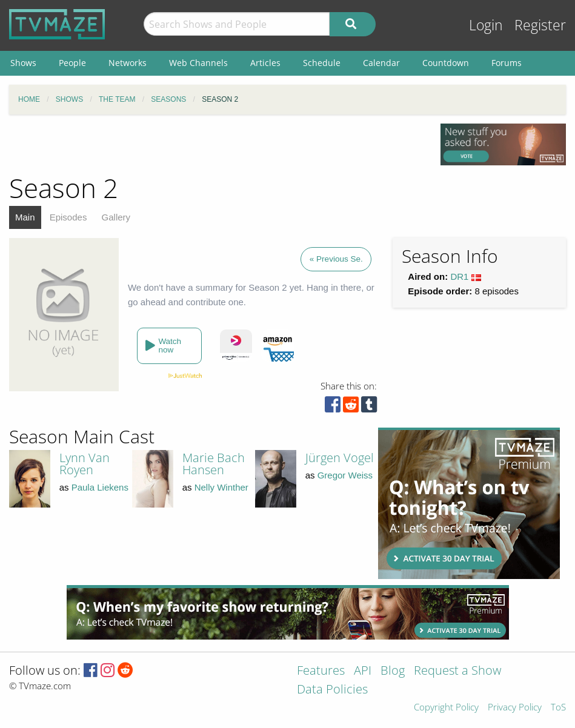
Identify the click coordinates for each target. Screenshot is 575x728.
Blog (393, 671)
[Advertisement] (469, 503)
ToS (558, 708)
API (363, 671)
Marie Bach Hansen (214, 464)
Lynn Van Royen (85, 464)
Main (25, 217)
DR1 (459, 276)
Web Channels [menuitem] (198, 63)
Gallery (116, 217)
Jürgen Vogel (340, 458)
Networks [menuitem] (128, 63)
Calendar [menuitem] (381, 63)
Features (321, 671)
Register (540, 25)
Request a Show (457, 671)
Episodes (68, 217)
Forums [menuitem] (507, 63)
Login (486, 25)
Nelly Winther (221, 487)
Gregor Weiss (345, 475)
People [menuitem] (72, 63)
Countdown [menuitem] (446, 63)
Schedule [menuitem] (322, 63)
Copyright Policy (446, 708)
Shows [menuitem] (23, 63)
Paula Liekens (100, 487)
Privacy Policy (515, 708)
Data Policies (332, 690)
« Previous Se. (336, 259)
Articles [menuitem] (265, 63)
